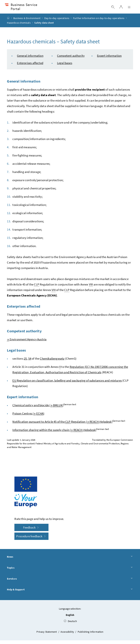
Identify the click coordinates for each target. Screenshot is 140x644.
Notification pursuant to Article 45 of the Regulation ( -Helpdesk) (62, 425)
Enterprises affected (30, 67)
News (70, 561)
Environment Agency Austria (27, 343)
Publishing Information (91, 635)
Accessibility (68, 635)
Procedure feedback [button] (31, 540)
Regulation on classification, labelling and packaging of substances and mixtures (67, 384)
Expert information (109, 59)
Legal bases (65, 67)
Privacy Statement (47, 635)
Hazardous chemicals (19, 26)
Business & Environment (27, 22)
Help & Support (70, 593)
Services (70, 582)
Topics (70, 572)
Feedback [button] (32, 531)
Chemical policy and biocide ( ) (38, 409)
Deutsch (70, 625)
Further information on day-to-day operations (99, 22)
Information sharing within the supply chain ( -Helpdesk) (54, 434)
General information (30, 59)
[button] (127, 615)
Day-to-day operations (57, 22)
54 (30, 362)
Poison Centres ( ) (28, 417)
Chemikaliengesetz (52, 362)
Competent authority (71, 59)
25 (25, 362)
